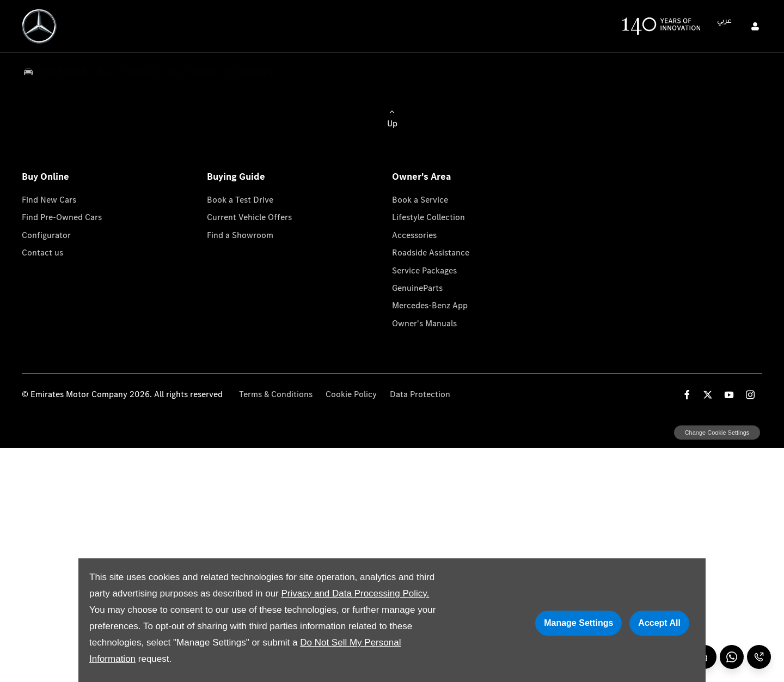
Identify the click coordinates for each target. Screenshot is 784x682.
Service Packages (424, 270)
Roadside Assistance (431, 252)
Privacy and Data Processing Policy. (355, 593)
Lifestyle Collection (428, 217)
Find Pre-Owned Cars (62, 217)
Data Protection (420, 394)
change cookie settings (717, 433)
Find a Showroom (240, 235)
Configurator (46, 235)
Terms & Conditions (276, 394)
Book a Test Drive (240, 200)
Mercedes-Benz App (430, 305)
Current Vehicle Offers (249, 217)
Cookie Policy (351, 394)
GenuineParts (417, 288)
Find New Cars (49, 200)
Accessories (414, 235)
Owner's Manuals (424, 323)
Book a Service (420, 200)
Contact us (42, 252)
